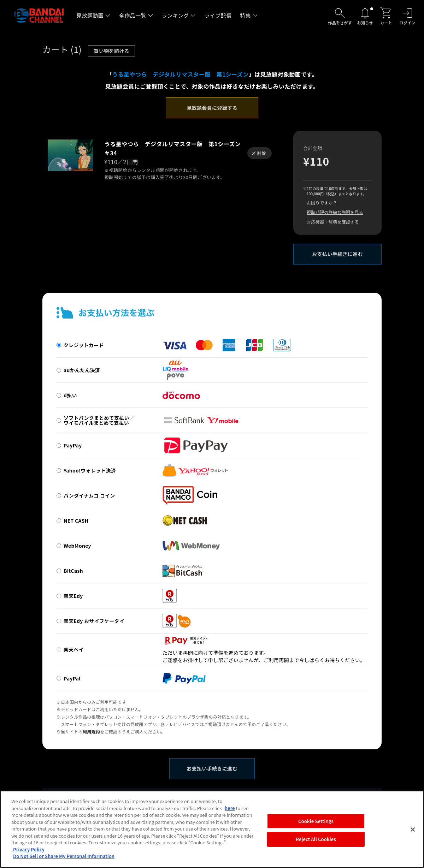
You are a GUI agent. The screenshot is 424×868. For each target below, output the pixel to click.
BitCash (73, 571)
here (230, 812)
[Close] (413, 833)
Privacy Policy (29, 853)
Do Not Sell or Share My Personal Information (64, 860)
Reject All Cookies (316, 843)
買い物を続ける (111, 51)
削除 (262, 153)
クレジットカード (84, 345)
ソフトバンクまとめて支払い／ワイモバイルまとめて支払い (99, 420)
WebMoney (77, 546)
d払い (70, 395)
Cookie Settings (316, 825)
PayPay (73, 445)
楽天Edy (73, 596)
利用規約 (91, 732)
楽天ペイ (74, 649)
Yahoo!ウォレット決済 (90, 470)
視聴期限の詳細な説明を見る (335, 212)
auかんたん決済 (82, 370)
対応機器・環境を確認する (333, 222)
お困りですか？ (322, 203)
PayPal (72, 678)
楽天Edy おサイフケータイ (94, 621)
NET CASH (76, 521)
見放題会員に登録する (212, 108)
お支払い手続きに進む (337, 254)
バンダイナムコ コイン (89, 495)
